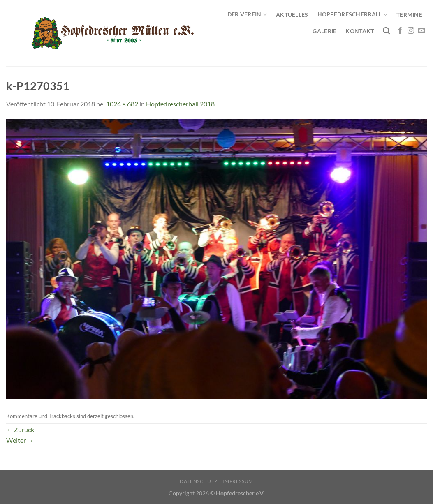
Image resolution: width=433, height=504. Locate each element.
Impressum (238, 481)
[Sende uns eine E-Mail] (421, 31)
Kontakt (360, 31)
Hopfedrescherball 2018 (180, 104)
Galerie (324, 31)
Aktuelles (292, 15)
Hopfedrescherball (352, 15)
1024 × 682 (122, 104)
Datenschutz (199, 481)
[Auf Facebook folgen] (400, 31)
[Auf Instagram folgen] (411, 31)
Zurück (20, 429)
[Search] (386, 31)
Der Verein (247, 15)
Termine (409, 15)
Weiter (20, 440)
